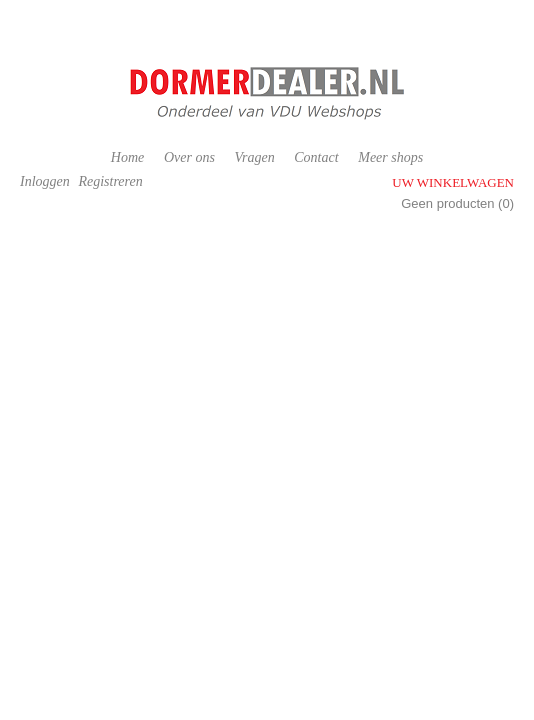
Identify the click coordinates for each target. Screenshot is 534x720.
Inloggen (45, 181)
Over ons (189, 157)
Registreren (110, 181)
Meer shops (390, 157)
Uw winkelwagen (453, 182)
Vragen (254, 157)
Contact (316, 157)
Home (127, 157)
